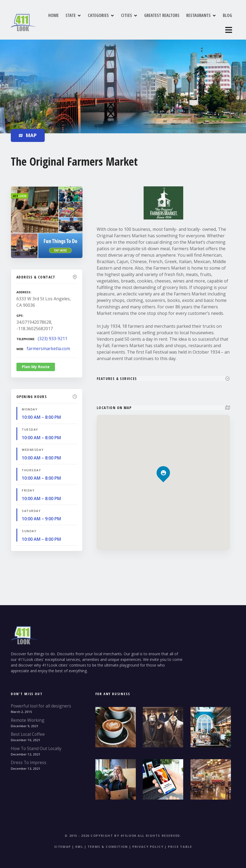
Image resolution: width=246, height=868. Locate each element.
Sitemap (63, 841)
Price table (180, 841)
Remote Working (28, 715)
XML (79, 841)
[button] (163, 459)
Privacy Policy (148, 841)
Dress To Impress (29, 757)
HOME (59, 21)
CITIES (132, 21)
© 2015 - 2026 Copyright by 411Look (101, 830)
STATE (76, 21)
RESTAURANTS (204, 21)
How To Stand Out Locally (36, 743)
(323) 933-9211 (53, 333)
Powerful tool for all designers (41, 701)
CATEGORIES (104, 21)
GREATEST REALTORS (167, 21)
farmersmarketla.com (48, 343)
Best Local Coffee (28, 729)
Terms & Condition (108, 841)
